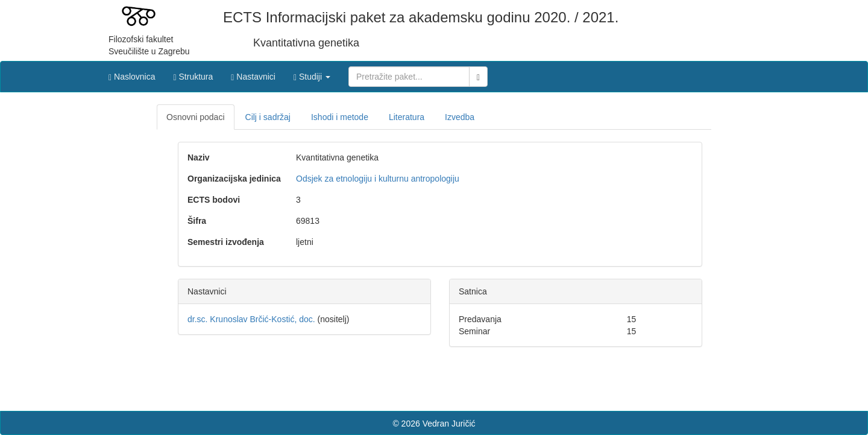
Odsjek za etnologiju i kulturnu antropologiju (378, 179)
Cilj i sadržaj (268, 117)
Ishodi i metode (340, 117)
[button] (312, 74)
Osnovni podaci (196, 117)
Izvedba (460, 117)
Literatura (407, 117)
